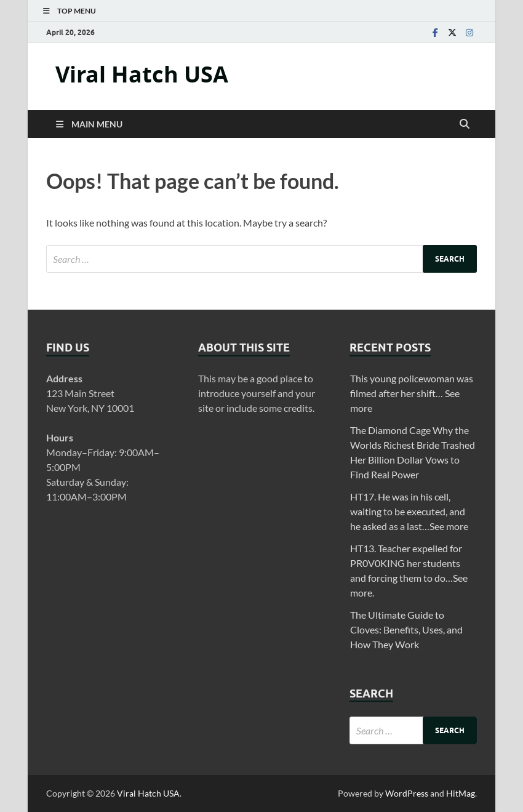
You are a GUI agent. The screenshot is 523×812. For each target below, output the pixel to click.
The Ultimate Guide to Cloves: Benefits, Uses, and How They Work (406, 629)
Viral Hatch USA (142, 74)
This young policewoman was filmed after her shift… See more (412, 393)
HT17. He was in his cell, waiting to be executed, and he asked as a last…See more (409, 511)
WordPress (407, 793)
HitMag (461, 793)
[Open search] (465, 124)
